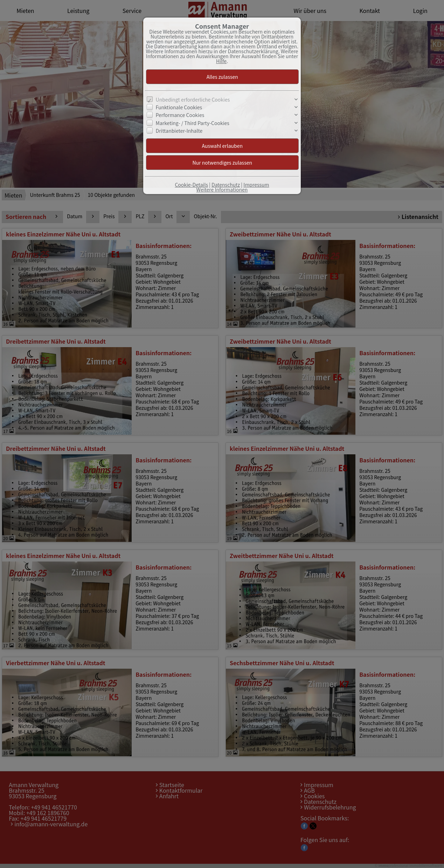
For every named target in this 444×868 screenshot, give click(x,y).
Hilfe (221, 61)
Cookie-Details (191, 185)
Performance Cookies (180, 115)
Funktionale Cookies (179, 107)
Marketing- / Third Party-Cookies (193, 123)
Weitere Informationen (222, 190)
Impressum (256, 185)
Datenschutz (226, 185)
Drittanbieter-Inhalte (179, 131)
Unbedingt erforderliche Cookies (193, 99)
